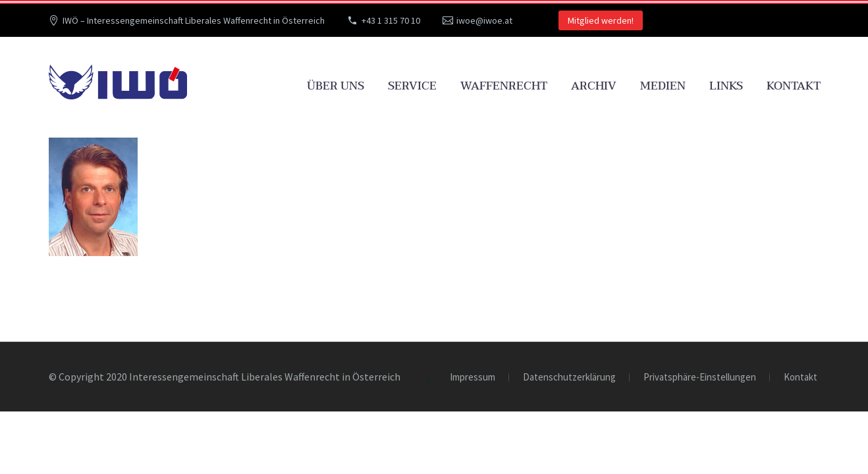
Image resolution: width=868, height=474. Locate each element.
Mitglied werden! (601, 20)
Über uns (336, 86)
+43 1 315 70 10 (391, 20)
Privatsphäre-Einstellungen (700, 378)
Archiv (594, 86)
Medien (663, 86)
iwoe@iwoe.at (484, 20)
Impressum (473, 378)
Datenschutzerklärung (569, 378)
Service (412, 86)
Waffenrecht (504, 86)
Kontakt (794, 86)
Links (726, 86)
